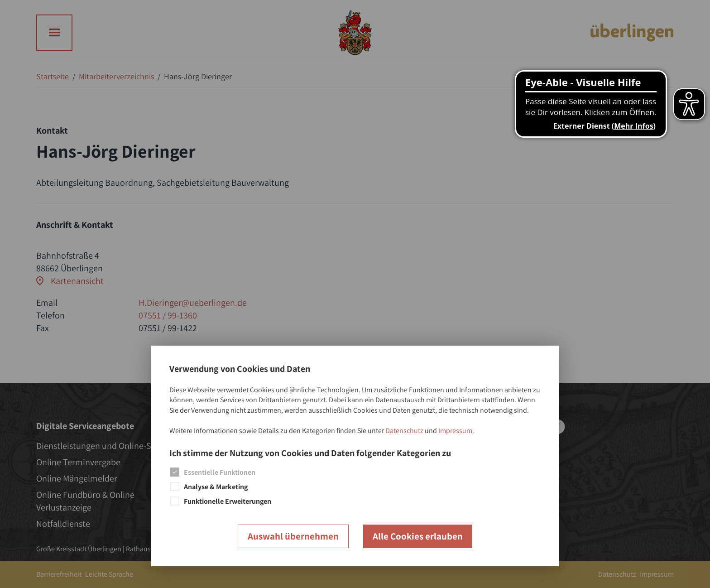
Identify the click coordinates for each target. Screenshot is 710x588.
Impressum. (456, 431)
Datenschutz (404, 431)
